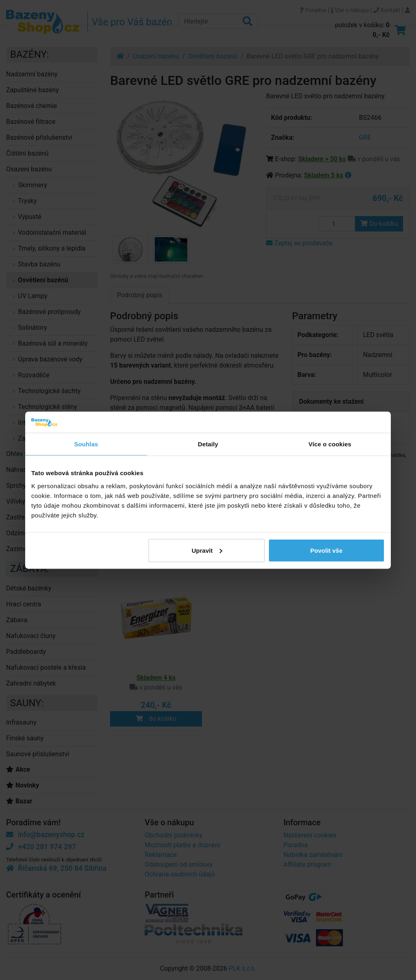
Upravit (207, 550)
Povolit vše (326, 550)
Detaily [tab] (208, 444)
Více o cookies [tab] (330, 444)
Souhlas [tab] (86, 444)
